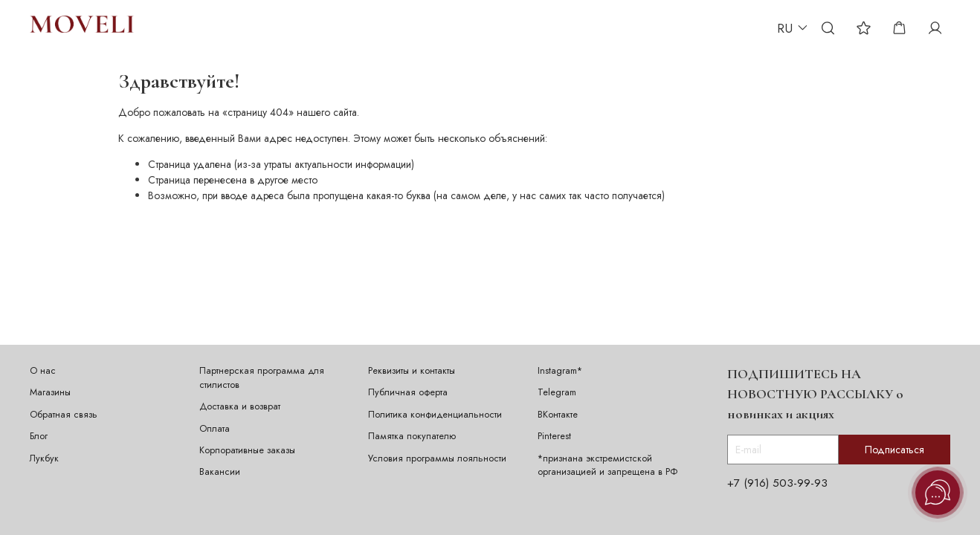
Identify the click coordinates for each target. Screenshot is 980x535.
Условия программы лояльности (437, 458)
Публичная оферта (408, 392)
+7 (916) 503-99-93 (777, 483)
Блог (39, 436)
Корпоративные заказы (247, 450)
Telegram (557, 392)
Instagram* (560, 371)
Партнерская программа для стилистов (262, 378)
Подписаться (894, 450)
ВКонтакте (558, 415)
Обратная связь (64, 415)
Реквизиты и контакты (412, 371)
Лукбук (44, 458)
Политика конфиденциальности (435, 415)
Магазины (50, 392)
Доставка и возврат (240, 406)
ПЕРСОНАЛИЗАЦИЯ (279, 27)
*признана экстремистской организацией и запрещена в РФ (607, 466)
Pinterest (554, 436)
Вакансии (220, 472)
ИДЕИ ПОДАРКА (379, 27)
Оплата (215, 429)
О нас (43, 371)
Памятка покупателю (412, 436)
